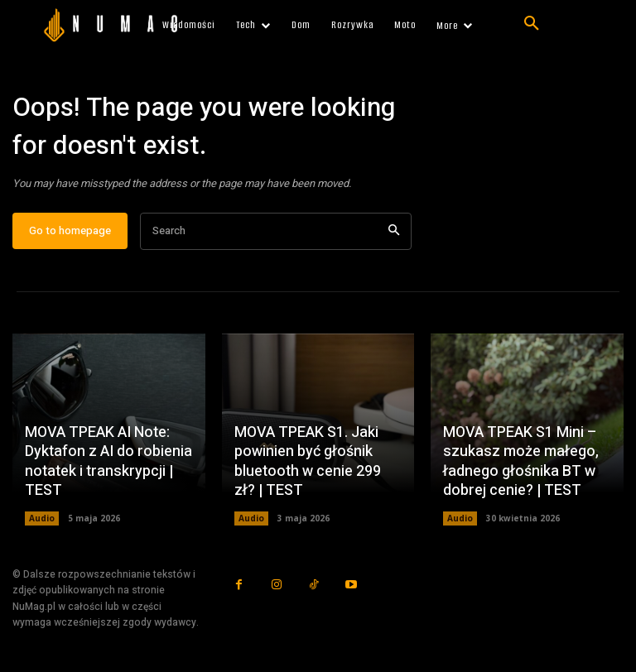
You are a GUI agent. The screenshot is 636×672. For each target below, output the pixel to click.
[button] (532, 24)
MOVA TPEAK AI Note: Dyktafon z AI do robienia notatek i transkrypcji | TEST (108, 461)
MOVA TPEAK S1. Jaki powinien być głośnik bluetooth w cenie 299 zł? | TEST (308, 461)
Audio (42, 519)
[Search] (394, 231)
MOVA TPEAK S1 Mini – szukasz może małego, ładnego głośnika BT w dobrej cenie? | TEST (521, 461)
